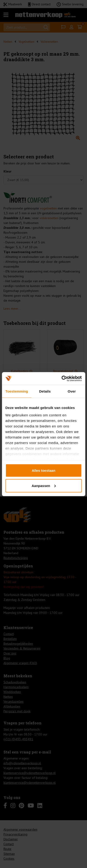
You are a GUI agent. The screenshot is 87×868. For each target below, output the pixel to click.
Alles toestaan (44, 470)
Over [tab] (72, 391)
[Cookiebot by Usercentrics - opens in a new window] (62, 378)
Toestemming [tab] (17, 391)
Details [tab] (45, 391)
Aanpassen (44, 485)
